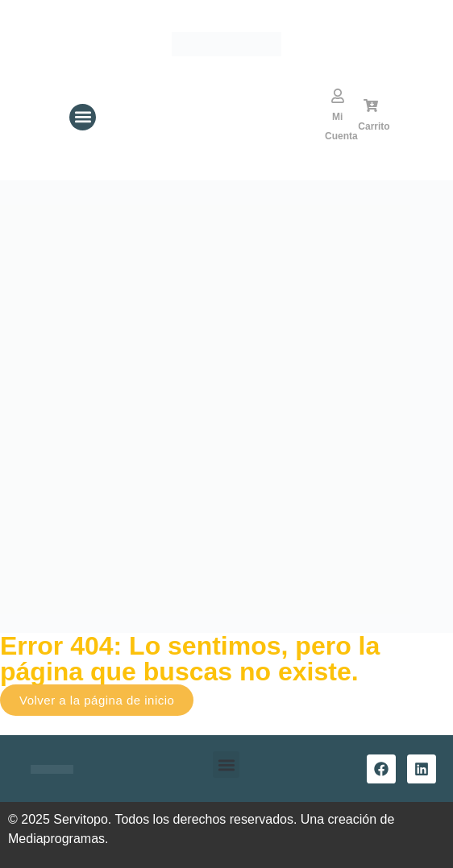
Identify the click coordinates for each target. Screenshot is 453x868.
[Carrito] (371, 105)
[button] (83, 117)
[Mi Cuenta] (338, 96)
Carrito (374, 126)
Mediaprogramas (56, 839)
